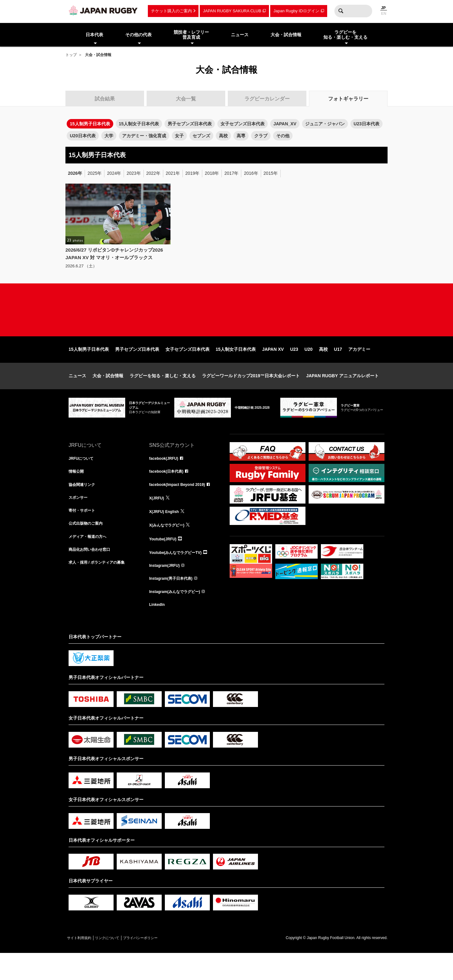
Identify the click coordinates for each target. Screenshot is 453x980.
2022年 (153, 173)
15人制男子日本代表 (89, 369)
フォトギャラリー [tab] (348, 99)
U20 (309, 369)
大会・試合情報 (108, 395)
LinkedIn (158, 631)
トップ (71, 55)
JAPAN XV (273, 369)
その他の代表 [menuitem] (138, 35)
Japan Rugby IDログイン (296, 11)
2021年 (173, 173)
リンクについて (120, 965)
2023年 (134, 173)
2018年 (212, 173)
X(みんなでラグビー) (170, 548)
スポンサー (80, 520)
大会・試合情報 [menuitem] (286, 35)
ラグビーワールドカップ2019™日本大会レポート (251, 395)
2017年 (231, 173)
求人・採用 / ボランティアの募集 (101, 589)
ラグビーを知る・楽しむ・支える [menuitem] (345, 35)
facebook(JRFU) (166, 478)
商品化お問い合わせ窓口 (93, 575)
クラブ (261, 136)
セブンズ (201, 136)
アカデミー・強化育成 (144, 136)
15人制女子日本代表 (139, 124)
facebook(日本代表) (169, 492)
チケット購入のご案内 (171, 11)
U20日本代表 (83, 136)
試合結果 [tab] (105, 99)
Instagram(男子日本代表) (174, 603)
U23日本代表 (366, 124)
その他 (283, 136)
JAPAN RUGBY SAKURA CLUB (232, 11)
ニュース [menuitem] (240, 35)
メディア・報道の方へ (91, 561)
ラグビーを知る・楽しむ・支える (163, 395)
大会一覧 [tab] (186, 99)
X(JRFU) (158, 520)
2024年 (114, 173)
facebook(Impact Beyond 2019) (182, 506)
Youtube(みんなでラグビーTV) (180, 575)
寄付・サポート (84, 534)
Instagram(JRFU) (167, 589)
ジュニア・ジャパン (325, 124)
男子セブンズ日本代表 (190, 124)
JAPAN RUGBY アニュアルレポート (342, 395)
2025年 (95, 173)
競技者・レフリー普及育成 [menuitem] (191, 35)
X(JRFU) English (166, 534)
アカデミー (359, 369)
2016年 (251, 173)
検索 (341, 11)
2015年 (271, 173)
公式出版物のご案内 (88, 548)
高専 (241, 136)
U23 (294, 369)
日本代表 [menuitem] (94, 35)
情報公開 (77, 492)
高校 (223, 136)
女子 (179, 136)
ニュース (77, 395)
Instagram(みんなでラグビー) (179, 617)
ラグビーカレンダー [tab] (267, 99)
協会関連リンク (84, 506)
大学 (109, 136)
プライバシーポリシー (161, 965)
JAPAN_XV (285, 124)
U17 (338, 369)
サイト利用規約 (83, 965)
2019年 (192, 173)
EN (384, 14)
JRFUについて (83, 478)
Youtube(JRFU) (165, 561)
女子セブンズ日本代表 (243, 124)
